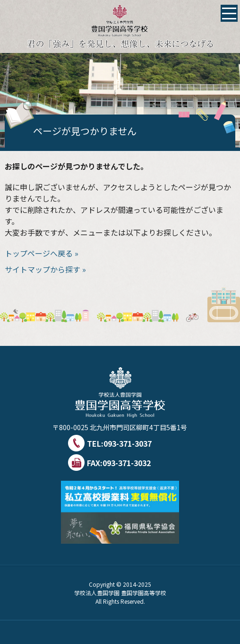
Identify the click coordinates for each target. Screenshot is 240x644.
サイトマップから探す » (45, 269)
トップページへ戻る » (42, 253)
